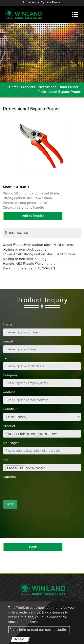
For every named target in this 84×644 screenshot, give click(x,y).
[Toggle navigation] (75, 15)
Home (14, 87)
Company (10, 375)
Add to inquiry (33, 216)
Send (10, 504)
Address (9, 392)
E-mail (9, 341)
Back (33, 547)
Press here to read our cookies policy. (39, 630)
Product (9, 426)
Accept (19, 639)
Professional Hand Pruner (58, 87)
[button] (6, 149)
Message (11, 443)
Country (10, 409)
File (6, 460)
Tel (5, 358)
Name (9, 324)
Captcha (10, 477)
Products (28, 87)
